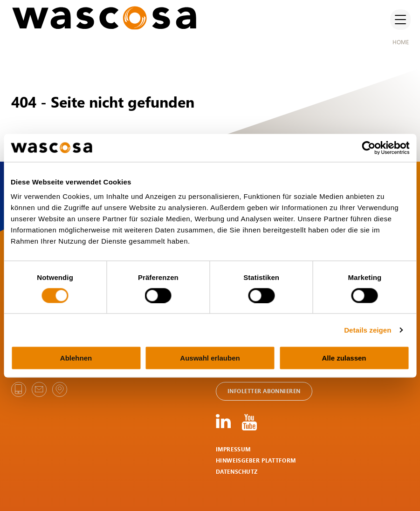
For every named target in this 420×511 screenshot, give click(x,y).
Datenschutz (237, 472)
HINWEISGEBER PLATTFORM (256, 460)
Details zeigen (368, 330)
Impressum (233, 449)
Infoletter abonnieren (264, 391)
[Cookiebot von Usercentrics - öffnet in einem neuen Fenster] (368, 148)
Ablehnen (76, 358)
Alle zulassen (344, 358)
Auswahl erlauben (210, 358)
